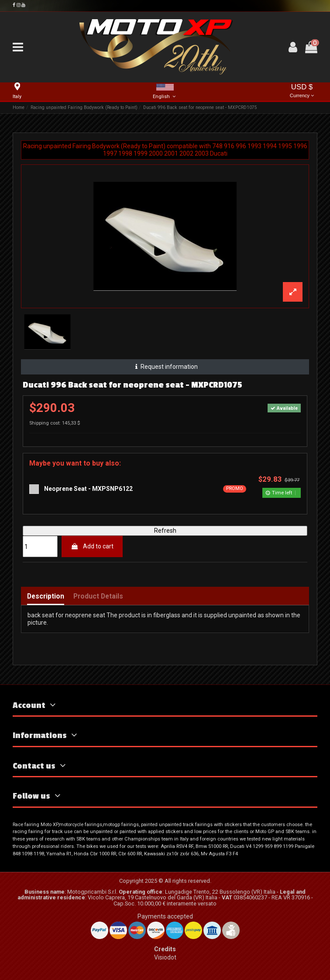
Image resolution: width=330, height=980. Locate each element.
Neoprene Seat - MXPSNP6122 (88, 489)
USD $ (302, 91)
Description (46, 597)
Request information (165, 367)
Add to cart (92, 546)
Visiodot (165, 957)
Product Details (98, 597)
